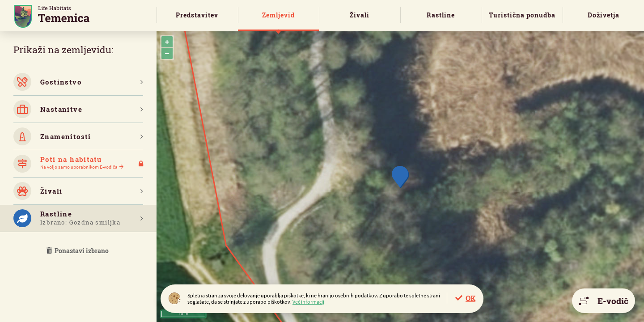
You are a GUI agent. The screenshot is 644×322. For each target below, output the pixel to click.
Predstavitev (197, 15)
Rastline (441, 15)
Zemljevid (278, 15)
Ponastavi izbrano (78, 251)
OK (470, 298)
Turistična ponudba (522, 15)
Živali (360, 15)
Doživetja (604, 15)
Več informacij (308, 302)
